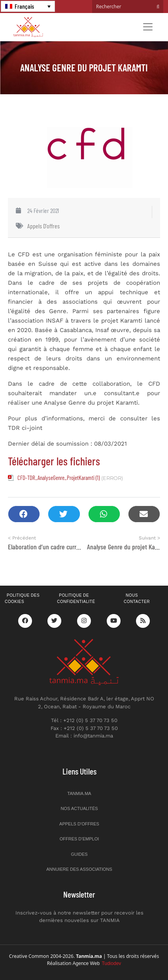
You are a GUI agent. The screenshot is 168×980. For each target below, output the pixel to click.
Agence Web (97, 963)
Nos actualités (79, 808)
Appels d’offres (79, 824)
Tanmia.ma (79, 793)
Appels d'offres (43, 226)
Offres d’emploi (79, 839)
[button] (24, 514)
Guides (79, 854)
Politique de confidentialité (76, 599)
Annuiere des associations (79, 869)
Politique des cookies (22, 599)
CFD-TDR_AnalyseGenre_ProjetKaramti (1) (59, 478)
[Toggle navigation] (148, 27)
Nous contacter (137, 599)
